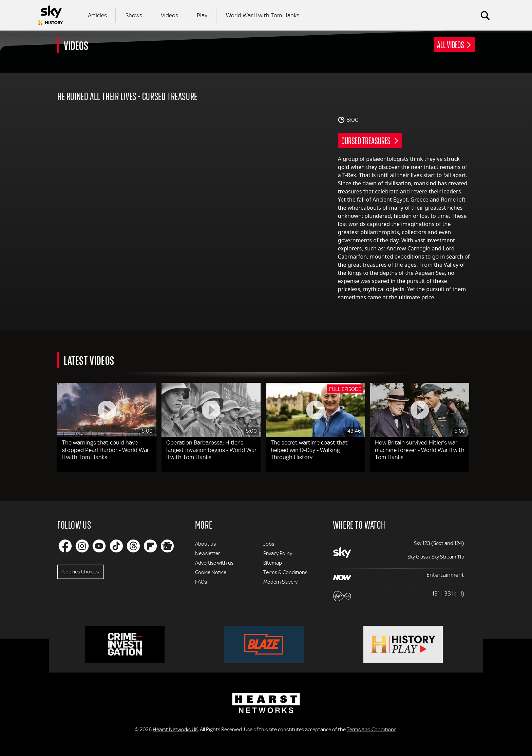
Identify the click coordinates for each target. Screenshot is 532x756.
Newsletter (207, 553)
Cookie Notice (211, 572)
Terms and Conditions (372, 730)
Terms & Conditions (285, 572)
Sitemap (273, 563)
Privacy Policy (278, 553)
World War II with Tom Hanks (263, 15)
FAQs (201, 582)
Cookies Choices (81, 572)
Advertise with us (214, 563)
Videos (169, 15)
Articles (97, 15)
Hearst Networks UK (175, 730)
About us (205, 544)
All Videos (451, 44)
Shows (134, 15)
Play (202, 15)
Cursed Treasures (366, 140)
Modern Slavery (280, 582)
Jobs (269, 544)
